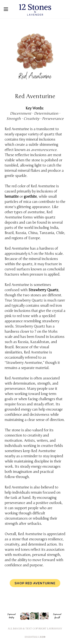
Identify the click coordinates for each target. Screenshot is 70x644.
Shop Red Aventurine (35, 583)
